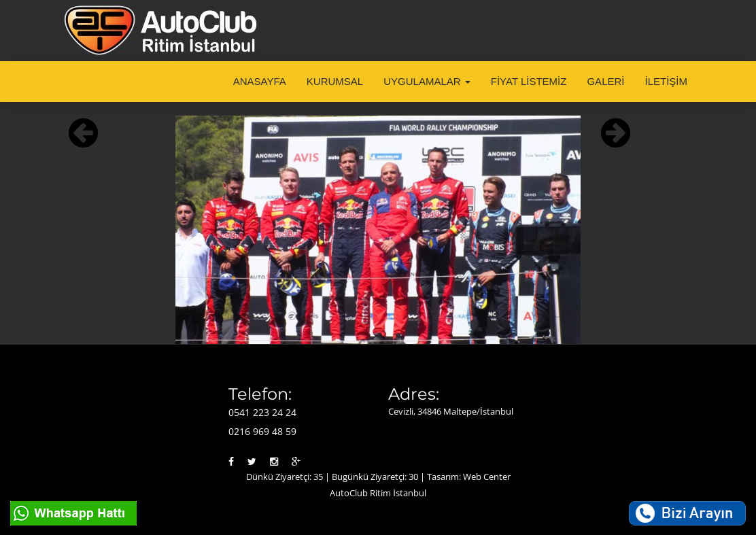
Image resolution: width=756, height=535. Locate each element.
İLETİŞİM (666, 81)
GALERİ (605, 81)
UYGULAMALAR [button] (427, 81)
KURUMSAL (335, 81)
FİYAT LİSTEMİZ (529, 81)
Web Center (487, 477)
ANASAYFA (260, 81)
